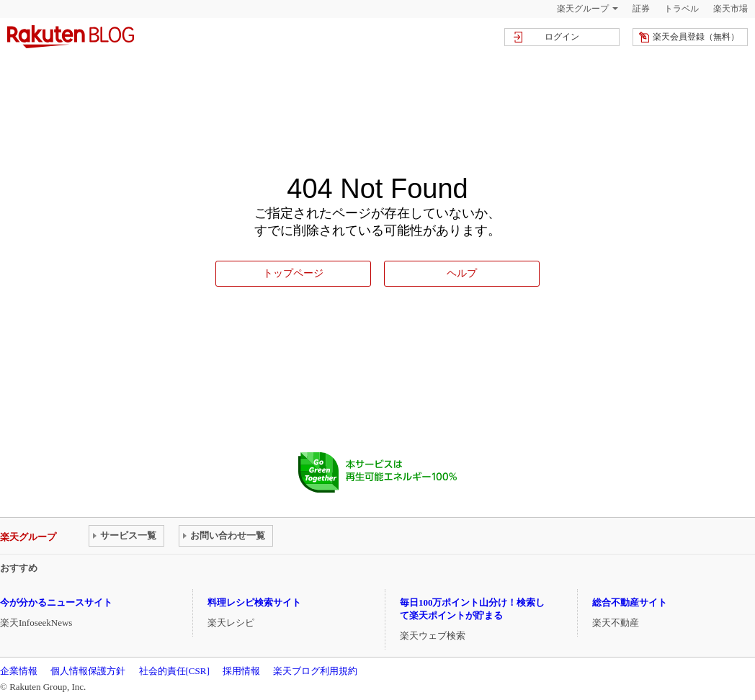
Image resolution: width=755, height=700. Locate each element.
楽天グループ (583, 9)
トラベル (682, 9)
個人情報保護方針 (88, 671)
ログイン (562, 37)
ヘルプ (462, 273)
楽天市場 (731, 9)
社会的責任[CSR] (174, 671)
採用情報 (241, 671)
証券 (641, 9)
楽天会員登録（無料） (696, 37)
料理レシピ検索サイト (254, 602)
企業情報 (19, 671)
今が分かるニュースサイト (56, 602)
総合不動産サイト (630, 602)
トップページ (293, 273)
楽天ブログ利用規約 (315, 671)
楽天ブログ (71, 37)
